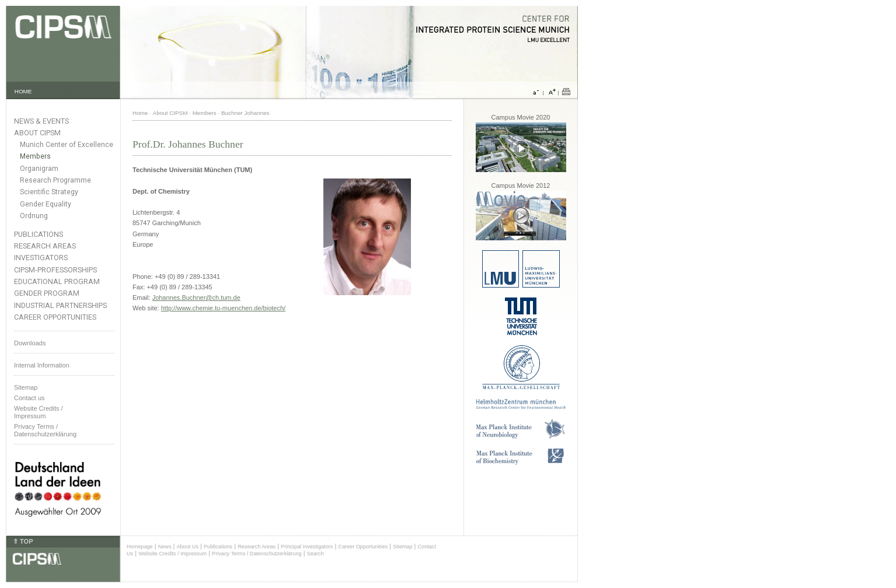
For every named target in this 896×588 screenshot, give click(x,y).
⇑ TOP (23, 541)
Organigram (39, 169)
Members (35, 156)
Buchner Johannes (245, 113)
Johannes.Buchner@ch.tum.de (196, 297)
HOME (23, 91)
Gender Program (47, 293)
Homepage (140, 547)
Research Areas (45, 246)
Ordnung (34, 216)
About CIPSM (37, 133)
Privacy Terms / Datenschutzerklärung (45, 430)
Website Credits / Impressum (172, 554)
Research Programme (55, 180)
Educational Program (57, 281)
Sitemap (26, 387)
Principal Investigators (307, 547)
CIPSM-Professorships (55, 270)
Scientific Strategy (49, 192)
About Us (187, 547)
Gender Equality (46, 204)
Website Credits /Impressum (39, 412)
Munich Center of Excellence (67, 145)
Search (315, 554)
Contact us (29, 398)
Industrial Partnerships (60, 305)
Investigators (41, 258)
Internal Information (42, 365)
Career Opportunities (55, 317)
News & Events (41, 121)
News (165, 547)
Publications (39, 234)
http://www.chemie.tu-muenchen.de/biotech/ (223, 308)
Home (140, 113)
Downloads (30, 343)
